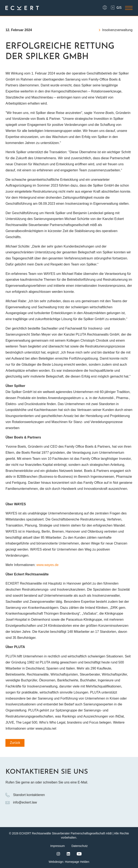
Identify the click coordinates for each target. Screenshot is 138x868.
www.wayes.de (47, 565)
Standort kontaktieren (25, 795)
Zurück (15, 743)
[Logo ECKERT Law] (22, 8)
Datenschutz (80, 846)
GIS (116, 8)
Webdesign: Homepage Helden (69, 862)
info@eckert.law (21, 803)
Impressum (57, 846)
